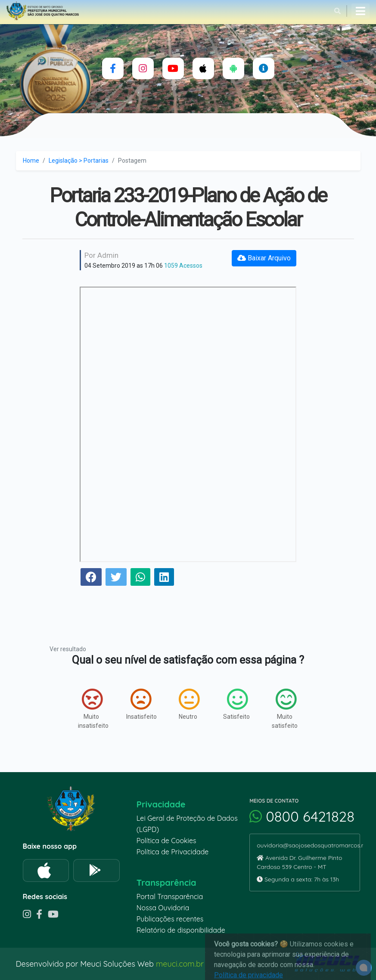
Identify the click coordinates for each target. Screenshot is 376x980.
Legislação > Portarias (79, 161)
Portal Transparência (170, 897)
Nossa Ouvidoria (163, 908)
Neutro (189, 704)
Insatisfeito (141, 704)
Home (31, 161)
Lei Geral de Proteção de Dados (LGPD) (187, 824)
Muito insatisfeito (93, 709)
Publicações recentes (170, 919)
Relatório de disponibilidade (181, 930)
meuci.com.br (180, 964)
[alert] (364, 968)
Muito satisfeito (285, 709)
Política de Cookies (166, 841)
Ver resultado (68, 649)
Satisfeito (236, 704)
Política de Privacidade (173, 852)
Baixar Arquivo (264, 258)
